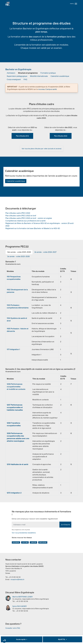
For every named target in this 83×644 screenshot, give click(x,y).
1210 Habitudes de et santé (17, 465)
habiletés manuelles (15, 411)
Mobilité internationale (39, 77)
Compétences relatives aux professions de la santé (25, 221)
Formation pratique (48, 74)
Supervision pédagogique (17, 77)
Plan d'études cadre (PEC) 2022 (18, 214)
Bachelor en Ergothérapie (18, 70)
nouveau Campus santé (47, 90)
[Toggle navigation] (76, 4)
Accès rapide (21, 639)
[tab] (19, 253)
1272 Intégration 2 (14, 493)
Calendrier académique (60, 77)
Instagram (43, 543)
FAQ (25, 80)
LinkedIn (33, 543)
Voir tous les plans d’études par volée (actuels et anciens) (42, 149)
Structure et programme (28, 74)
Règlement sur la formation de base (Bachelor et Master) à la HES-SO (33, 229)
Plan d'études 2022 (61, 137)
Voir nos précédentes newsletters (24, 533)
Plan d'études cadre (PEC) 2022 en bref (21, 216)
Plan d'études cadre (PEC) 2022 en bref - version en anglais (29, 219)
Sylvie (20, 607)
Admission (11, 74)
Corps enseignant (14, 80)
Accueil (8, 4)
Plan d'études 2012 (22, 137)
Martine (22, 597)
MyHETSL (62, 639)
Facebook (16, 543)
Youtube (25, 543)
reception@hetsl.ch (17, 580)
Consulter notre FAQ (13, 629)
